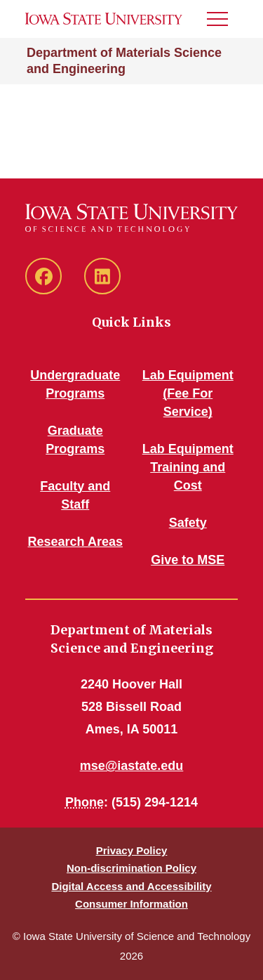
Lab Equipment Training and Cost (188, 467)
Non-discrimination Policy (131, 868)
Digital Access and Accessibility (131, 886)
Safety (188, 523)
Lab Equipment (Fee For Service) (188, 393)
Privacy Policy (132, 850)
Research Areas (75, 542)
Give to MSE (188, 560)
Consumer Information (131, 904)
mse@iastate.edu (132, 766)
